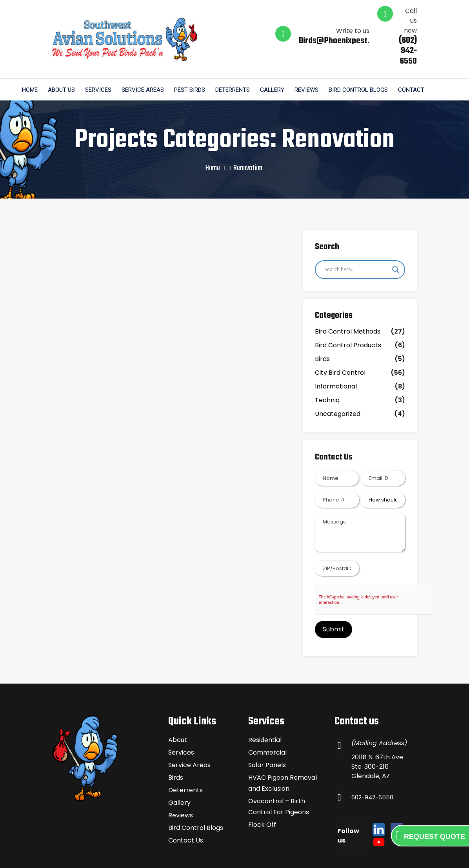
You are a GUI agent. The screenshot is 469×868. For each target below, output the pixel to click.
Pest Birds (197, 60)
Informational (336, 358)
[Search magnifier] (396, 241)
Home (31, 60)
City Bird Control (340, 344)
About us (64, 60)
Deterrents (241, 60)
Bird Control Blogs (372, 60)
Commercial (267, 724)
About (178, 712)
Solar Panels (267, 737)
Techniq (327, 372)
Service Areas (148, 60)
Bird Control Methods (348, 303)
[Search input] (356, 241)
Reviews (318, 60)
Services (102, 60)
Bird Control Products (348, 317)
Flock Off (262, 796)
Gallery (282, 60)
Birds (322, 331)
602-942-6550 (374, 769)
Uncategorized (338, 386)
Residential (265, 712)
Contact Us (186, 812)
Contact (426, 60)
